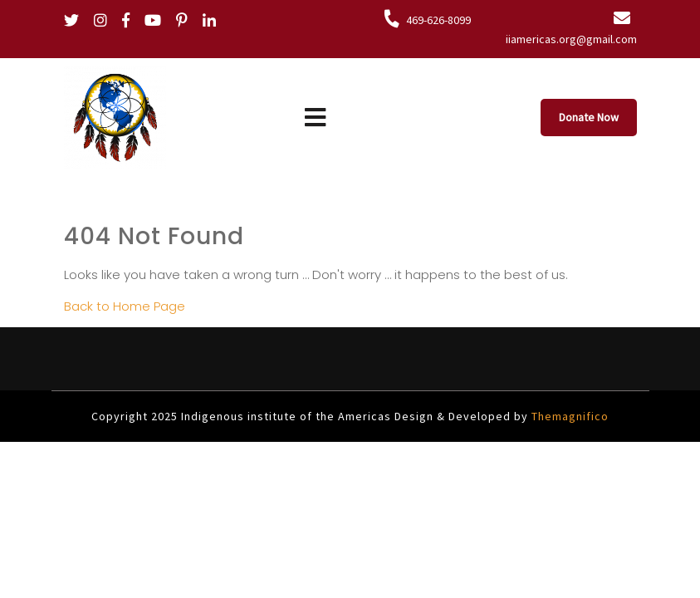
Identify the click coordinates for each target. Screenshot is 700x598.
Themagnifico (568, 416)
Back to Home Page (125, 306)
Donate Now (589, 117)
